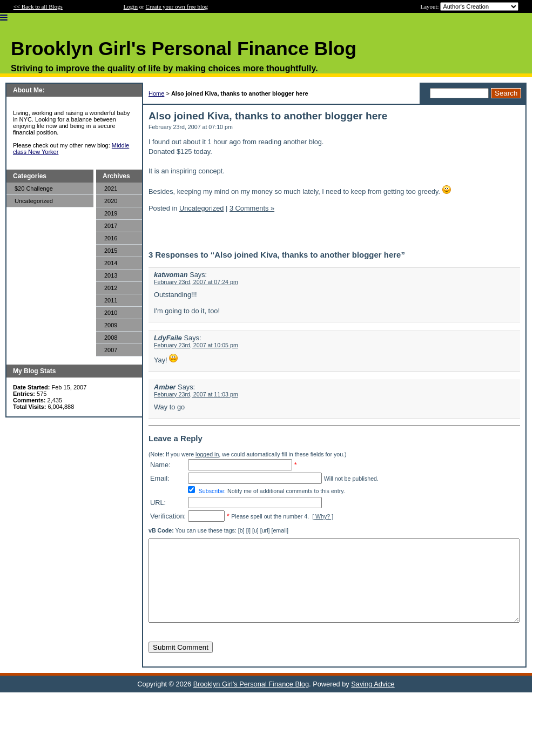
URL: (158, 503)
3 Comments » (252, 208)
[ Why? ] (323, 516)
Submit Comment (181, 663)
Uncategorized (34, 201)
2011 (111, 300)
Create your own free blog (177, 6)
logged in (207, 454)
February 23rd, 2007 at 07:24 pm (196, 282)
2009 (111, 325)
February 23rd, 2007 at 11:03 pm (196, 394)
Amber (165, 387)
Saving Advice (373, 700)
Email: (160, 478)
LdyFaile (168, 338)
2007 (111, 350)
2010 (111, 313)
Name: (160, 465)
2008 (111, 338)
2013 (111, 275)
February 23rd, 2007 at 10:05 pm (196, 345)
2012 (111, 288)
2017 (111, 226)
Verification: (168, 516)
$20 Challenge (34, 188)
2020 (111, 201)
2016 (111, 238)
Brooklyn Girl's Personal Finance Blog (251, 700)
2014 (111, 263)
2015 (111, 251)
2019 (111, 213)
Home (156, 93)
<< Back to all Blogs (38, 6)
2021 (111, 188)
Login (131, 6)
